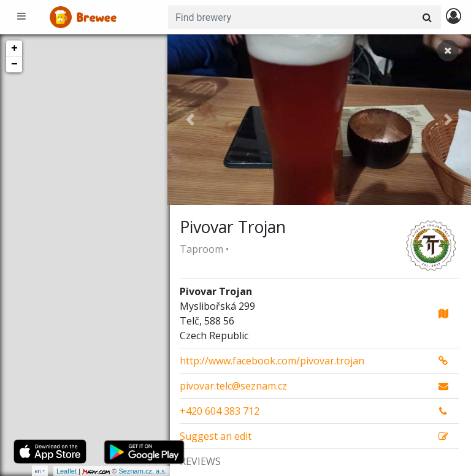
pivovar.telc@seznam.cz (233, 386)
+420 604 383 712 (220, 411)
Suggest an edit (216, 436)
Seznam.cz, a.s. (140, 471)
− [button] (14, 64)
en (38, 471)
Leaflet (64, 471)
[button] (190, 120)
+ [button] (14, 48)
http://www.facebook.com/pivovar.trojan (272, 361)
